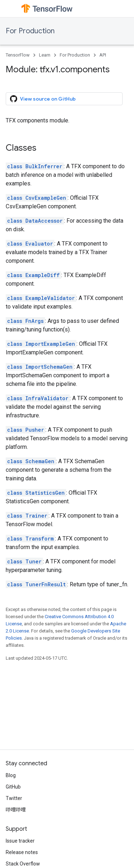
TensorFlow (18, 55)
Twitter (14, 798)
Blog (11, 775)
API (103, 55)
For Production (30, 31)
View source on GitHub (43, 99)
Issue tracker (20, 841)
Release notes (22, 852)
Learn (45, 55)
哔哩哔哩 (16, 810)
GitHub (13, 787)
